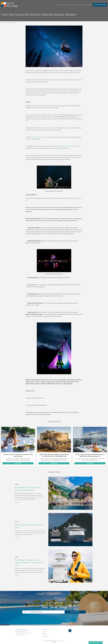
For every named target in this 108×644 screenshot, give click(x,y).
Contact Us (45, 632)
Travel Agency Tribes (61, 641)
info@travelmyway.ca (21, 635)
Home (58, 5)
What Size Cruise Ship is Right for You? (29, 526)
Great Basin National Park (37, 137)
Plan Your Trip (100, 5)
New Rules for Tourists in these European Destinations (28, 489)
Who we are (45, 630)
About (63, 5)
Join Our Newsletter (96, 643)
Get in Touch (75, 612)
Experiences (82, 5)
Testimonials (45, 636)
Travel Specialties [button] (71, 5)
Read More (17, 502)
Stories (89, 5)
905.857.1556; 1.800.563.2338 (25, 633)
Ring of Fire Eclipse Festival (65, 146)
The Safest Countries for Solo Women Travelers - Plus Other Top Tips (29, 563)
